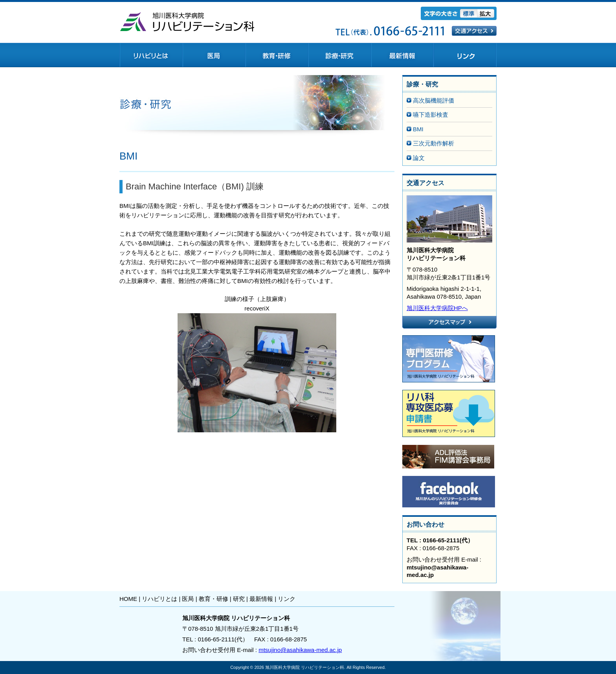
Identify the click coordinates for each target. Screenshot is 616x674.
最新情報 (261, 599)
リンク (287, 599)
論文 (419, 158)
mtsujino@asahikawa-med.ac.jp (300, 650)
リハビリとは (159, 599)
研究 (239, 599)
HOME (128, 599)
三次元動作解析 (434, 143)
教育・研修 (214, 599)
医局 (188, 599)
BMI (418, 129)
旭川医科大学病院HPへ (437, 308)
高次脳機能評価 (434, 100)
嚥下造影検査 (431, 115)
